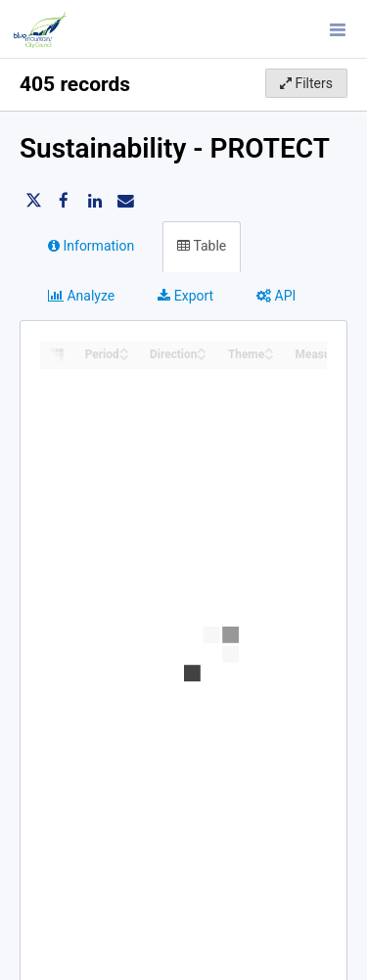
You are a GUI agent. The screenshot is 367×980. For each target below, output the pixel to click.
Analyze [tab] (81, 296)
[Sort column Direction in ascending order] (202, 349)
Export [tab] (185, 296)
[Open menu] (338, 29)
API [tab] (276, 296)
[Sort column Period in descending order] (124, 356)
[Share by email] (125, 201)
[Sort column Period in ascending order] (124, 349)
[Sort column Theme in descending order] (269, 356)
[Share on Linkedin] (95, 201)
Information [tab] (91, 246)
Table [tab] (202, 246)
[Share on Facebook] (64, 201)
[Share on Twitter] (33, 201)
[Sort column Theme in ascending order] (269, 349)
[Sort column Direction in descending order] (202, 356)
